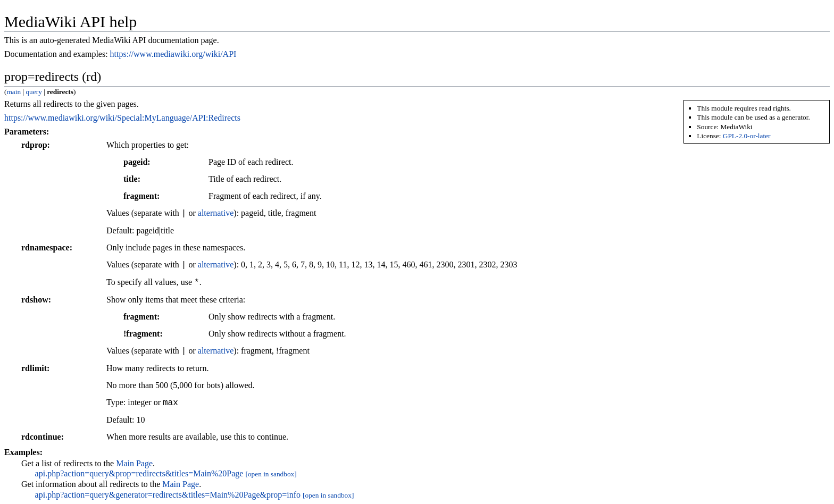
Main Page (134, 463)
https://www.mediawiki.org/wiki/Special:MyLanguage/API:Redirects (122, 118)
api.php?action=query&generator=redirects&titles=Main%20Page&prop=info (168, 495)
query (34, 92)
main (14, 92)
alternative (216, 213)
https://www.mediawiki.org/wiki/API (173, 54)
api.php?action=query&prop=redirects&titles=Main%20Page (139, 473)
